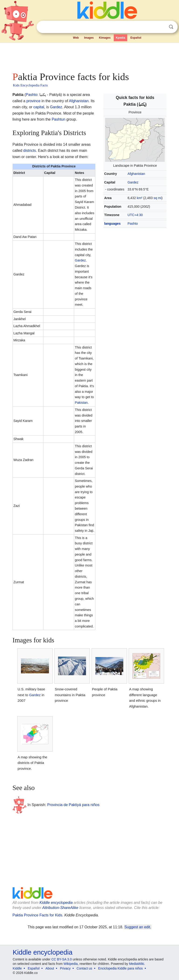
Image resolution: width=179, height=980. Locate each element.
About (50, 968)
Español (136, 38)
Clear (162, 27)
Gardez (133, 182)
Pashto (133, 224)
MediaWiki (136, 964)
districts (30, 151)
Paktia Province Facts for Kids (37, 915)
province (33, 101)
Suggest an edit (137, 927)
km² (140, 198)
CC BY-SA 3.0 (61, 959)
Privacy (65, 968)
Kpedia (120, 38)
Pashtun (59, 119)
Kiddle (17, 968)
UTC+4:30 (135, 215)
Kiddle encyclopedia (56, 903)
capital (39, 107)
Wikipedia (71, 964)
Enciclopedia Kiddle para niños (120, 968)
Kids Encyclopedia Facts (30, 85)
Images (89, 38)
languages (112, 224)
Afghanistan (136, 174)
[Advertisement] (90, 56)
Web (76, 38)
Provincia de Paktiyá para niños (73, 805)
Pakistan (81, 403)
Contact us (84, 968)
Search (171, 27)
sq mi (158, 198)
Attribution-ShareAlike (60, 908)
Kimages (105, 38)
